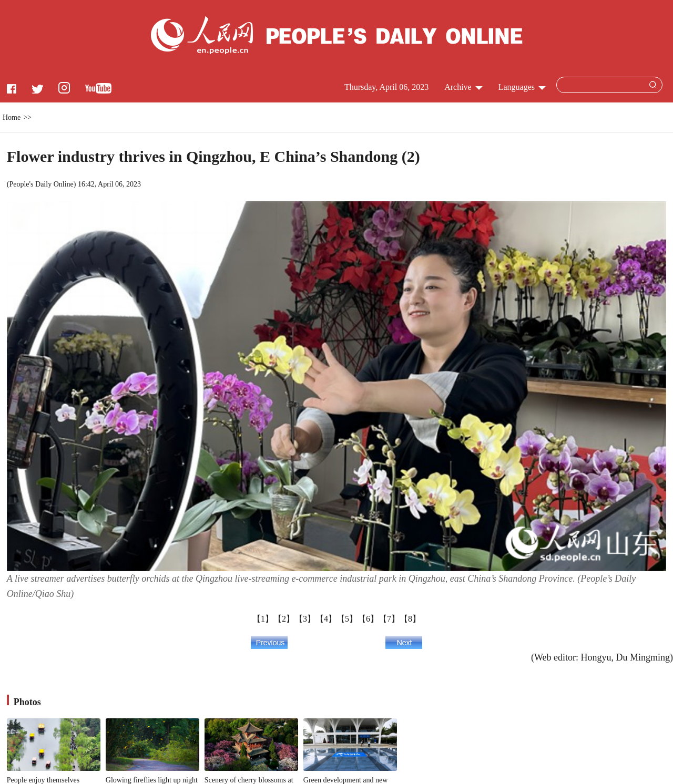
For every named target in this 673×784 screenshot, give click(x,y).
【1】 (263, 619)
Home (12, 117)
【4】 (326, 619)
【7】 (389, 619)
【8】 (410, 619)
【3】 (305, 619)
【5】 (347, 619)
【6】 (368, 619)
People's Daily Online (41, 184)
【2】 (284, 619)
